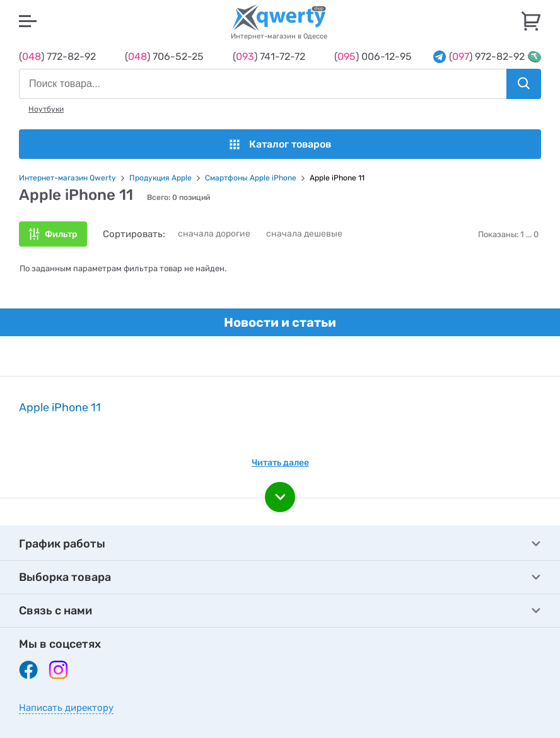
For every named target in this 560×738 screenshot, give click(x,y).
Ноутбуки (46, 109)
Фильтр (61, 234)
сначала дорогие (214, 234)
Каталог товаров (280, 144)
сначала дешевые (304, 234)
